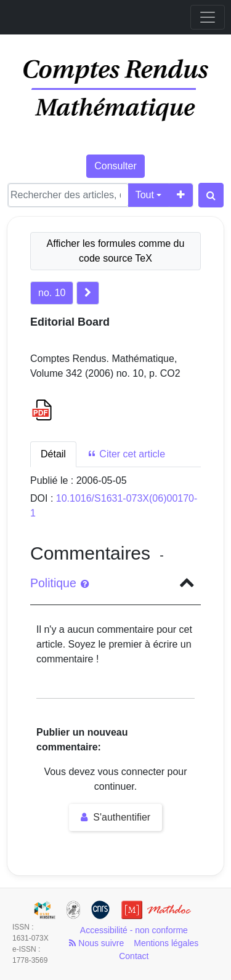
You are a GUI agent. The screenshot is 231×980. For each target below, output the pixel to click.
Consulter (115, 166)
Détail (53, 454)
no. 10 (52, 293)
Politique (59, 583)
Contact (134, 956)
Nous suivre (96, 943)
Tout (145, 195)
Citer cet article (126, 454)
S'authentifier (115, 817)
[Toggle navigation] (208, 17)
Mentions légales (166, 943)
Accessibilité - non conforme (134, 930)
